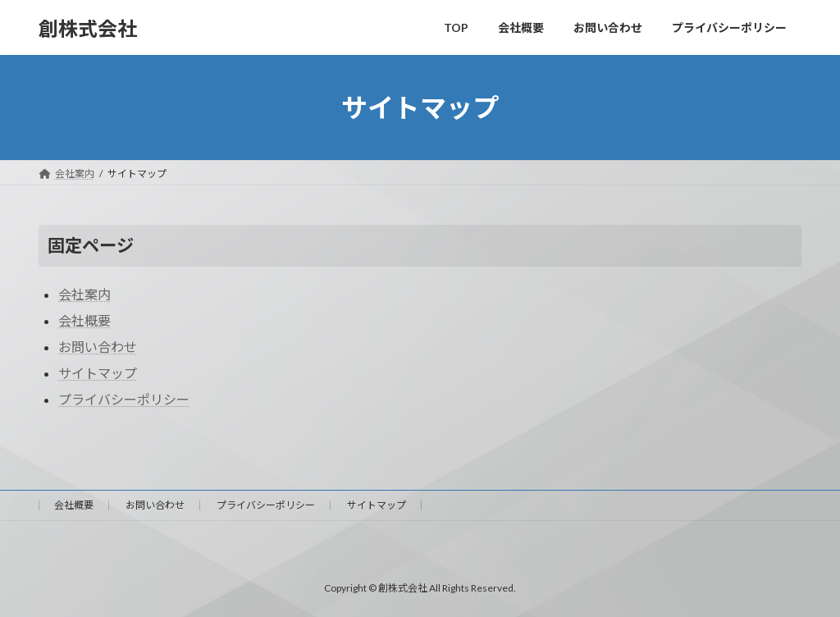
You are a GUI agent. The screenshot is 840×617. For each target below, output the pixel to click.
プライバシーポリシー (124, 399)
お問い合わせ (98, 347)
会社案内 (84, 294)
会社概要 (84, 320)
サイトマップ (98, 373)
